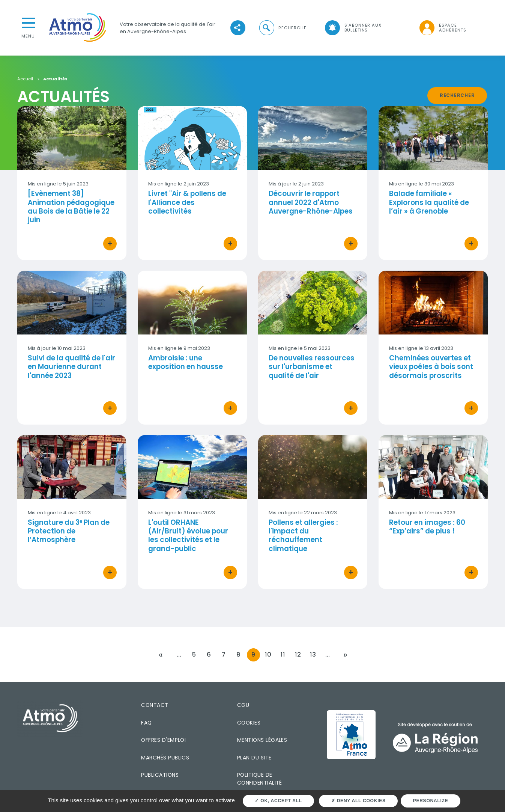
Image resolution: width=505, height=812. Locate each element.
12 (298, 655)
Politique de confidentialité (260, 779)
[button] (282, 28)
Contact (155, 705)
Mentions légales (262, 740)
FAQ (146, 723)
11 (283, 655)
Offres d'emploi (163, 740)
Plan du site (254, 757)
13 (313, 655)
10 (268, 655)
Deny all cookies (358, 801)
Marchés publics (165, 757)
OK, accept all (278, 801)
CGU (243, 705)
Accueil (25, 79)
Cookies (249, 723)
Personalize (431, 801)
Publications (160, 775)
